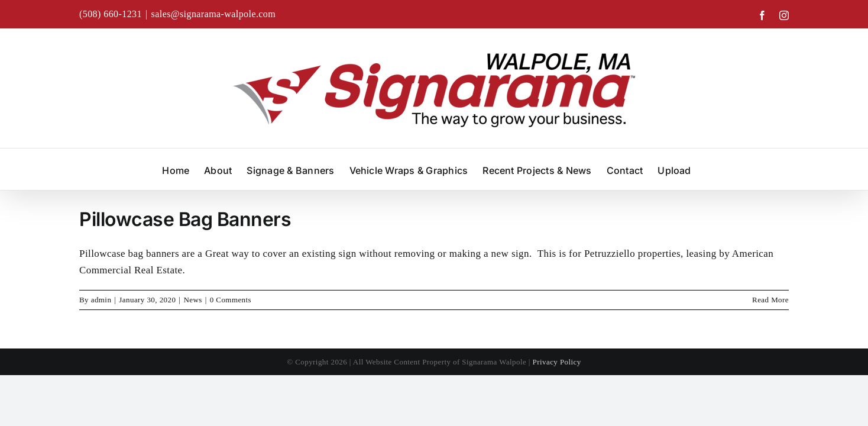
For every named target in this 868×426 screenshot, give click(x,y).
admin (101, 300)
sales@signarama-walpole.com (214, 14)
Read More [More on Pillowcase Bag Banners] (770, 300)
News (192, 300)
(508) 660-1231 (111, 14)
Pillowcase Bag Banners (185, 219)
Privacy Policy (557, 362)
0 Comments (231, 300)
